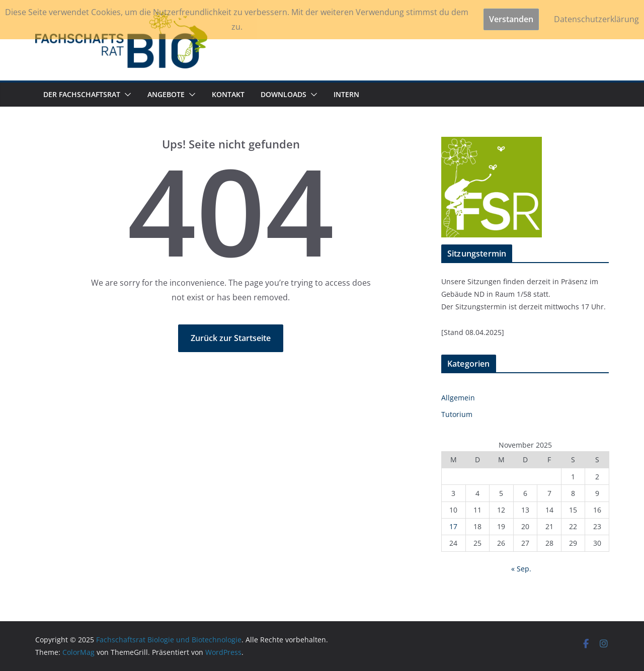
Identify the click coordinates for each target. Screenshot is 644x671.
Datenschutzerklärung (596, 19)
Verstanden (511, 19)
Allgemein (458, 398)
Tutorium (457, 414)
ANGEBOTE (166, 94)
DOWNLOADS (284, 94)
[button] (126, 95)
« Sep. (521, 569)
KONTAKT (228, 94)
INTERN (346, 94)
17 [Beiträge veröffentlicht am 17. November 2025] (453, 526)
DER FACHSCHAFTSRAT (82, 94)
